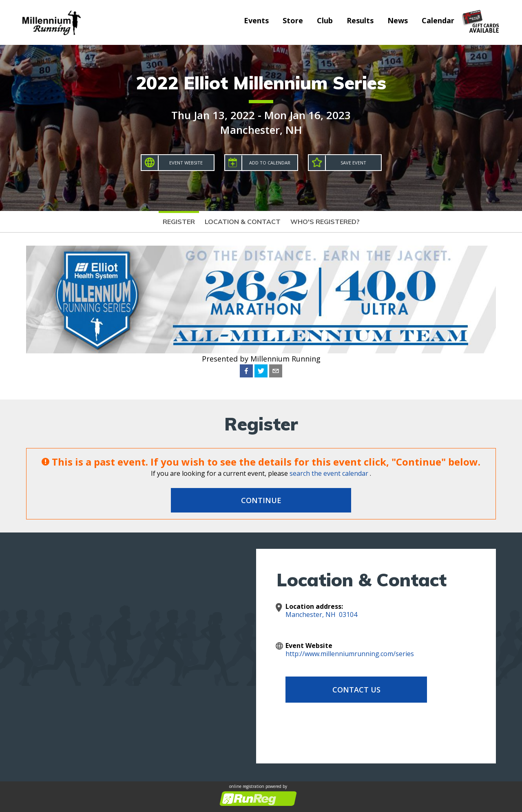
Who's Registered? (325, 222)
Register (179, 222)
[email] (276, 371)
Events (256, 20)
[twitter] (261, 371)
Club (325, 20)
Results (360, 20)
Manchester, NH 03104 (321, 615)
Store (293, 20)
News (398, 20)
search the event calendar (329, 473)
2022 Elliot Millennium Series (261, 83)
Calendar (438, 20)
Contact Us (351, 690)
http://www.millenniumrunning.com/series (350, 654)
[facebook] (246, 371)
